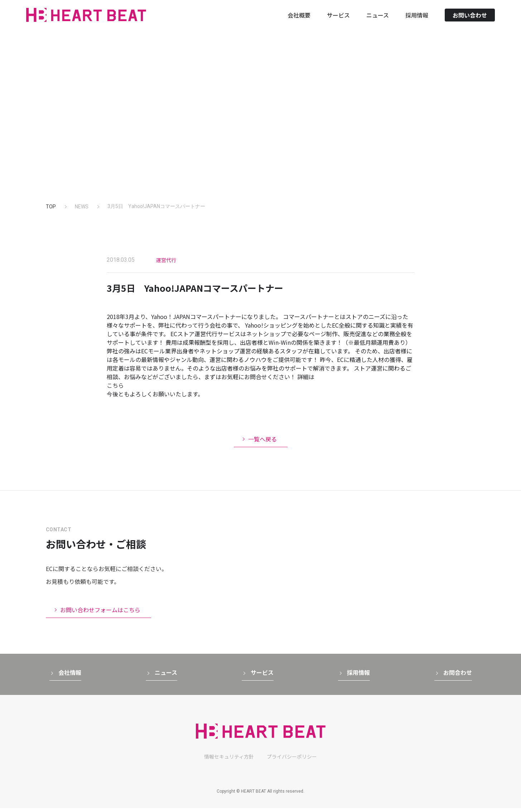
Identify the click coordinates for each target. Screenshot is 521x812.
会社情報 (70, 676)
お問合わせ (458, 676)
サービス (338, 21)
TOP (51, 207)
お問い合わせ (470, 21)
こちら (115, 385)
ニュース (378, 21)
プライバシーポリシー (292, 760)
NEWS (82, 207)
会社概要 (299, 21)
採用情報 (417, 21)
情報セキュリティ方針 (229, 760)
